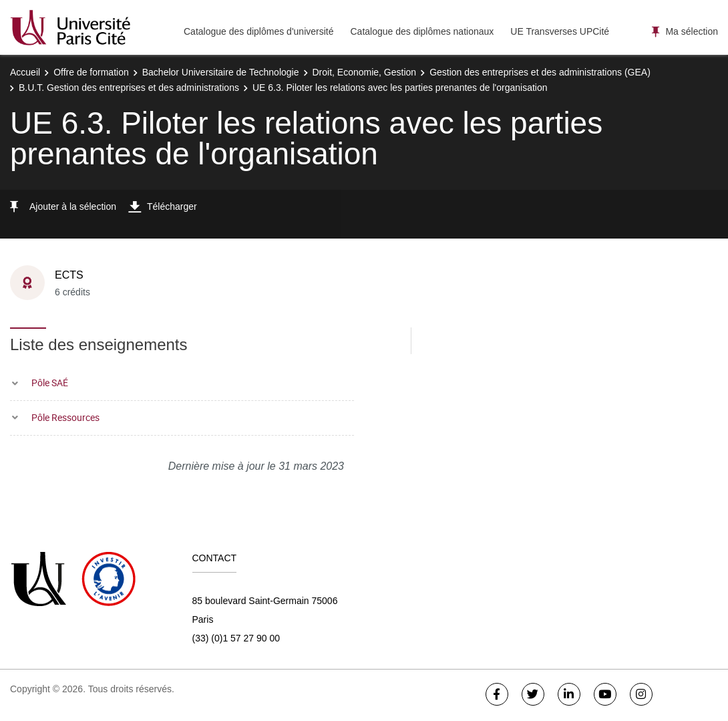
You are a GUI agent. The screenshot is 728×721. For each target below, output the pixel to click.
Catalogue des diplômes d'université (258, 31)
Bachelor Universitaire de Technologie (221, 72)
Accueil (25, 72)
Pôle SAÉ (50, 383)
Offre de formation (91, 72)
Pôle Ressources (65, 417)
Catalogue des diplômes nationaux (422, 31)
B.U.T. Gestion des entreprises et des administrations (129, 88)
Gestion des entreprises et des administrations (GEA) (540, 72)
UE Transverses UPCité (560, 31)
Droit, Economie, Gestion (365, 72)
